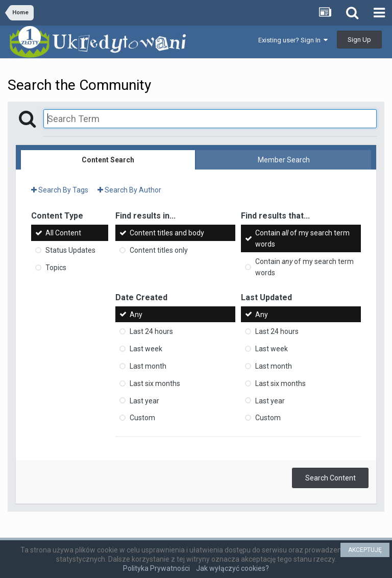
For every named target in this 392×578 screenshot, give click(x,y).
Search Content (330, 478)
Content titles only (159, 250)
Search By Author (129, 190)
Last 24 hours (151, 331)
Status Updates (70, 250)
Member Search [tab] (284, 160)
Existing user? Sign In (293, 40)
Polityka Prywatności (156, 568)
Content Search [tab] (108, 160)
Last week (146, 349)
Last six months (155, 383)
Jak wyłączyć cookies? (232, 568)
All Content (63, 233)
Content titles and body (167, 233)
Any (136, 314)
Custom (142, 418)
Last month (148, 366)
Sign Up (359, 40)
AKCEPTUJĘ (365, 550)
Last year (144, 400)
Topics (56, 268)
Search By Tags (60, 190)
